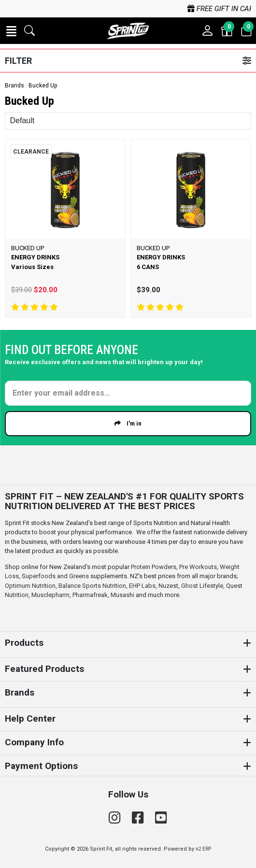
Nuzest (168, 586)
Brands (14, 85)
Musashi (123, 595)
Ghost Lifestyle (202, 586)
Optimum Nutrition (30, 586)
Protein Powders (154, 567)
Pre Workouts (198, 567)
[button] (11, 31)
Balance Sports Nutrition (92, 586)
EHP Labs (142, 586)
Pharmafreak (90, 595)
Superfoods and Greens (55, 576)
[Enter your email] (128, 393)
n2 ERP (203, 849)
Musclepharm (50, 595)
